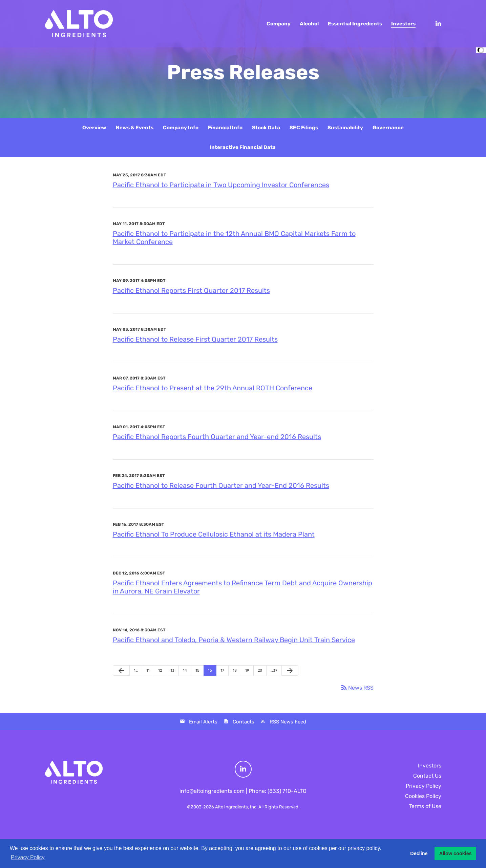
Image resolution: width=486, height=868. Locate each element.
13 (172, 670)
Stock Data (266, 128)
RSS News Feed (288, 722)
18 (235, 670)
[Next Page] (290, 670)
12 (160, 670)
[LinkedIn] (435, 24)
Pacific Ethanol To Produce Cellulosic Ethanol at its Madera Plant (214, 534)
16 (210, 670)
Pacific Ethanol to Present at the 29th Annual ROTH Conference (213, 388)
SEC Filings (304, 128)
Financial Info (225, 128)
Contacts (244, 722)
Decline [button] (419, 853)
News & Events (135, 128)
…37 (274, 670)
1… (136, 670)
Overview (94, 128)
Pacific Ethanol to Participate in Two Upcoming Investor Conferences (221, 185)
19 (247, 670)
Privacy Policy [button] (28, 857)
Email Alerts (203, 722)
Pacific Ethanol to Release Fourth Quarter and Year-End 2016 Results (221, 485)
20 (260, 670)
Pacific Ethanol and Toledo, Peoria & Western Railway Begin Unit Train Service (234, 640)
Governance (388, 128)
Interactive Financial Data (243, 147)
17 (222, 670)
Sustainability (345, 128)
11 (148, 670)
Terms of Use (425, 806)
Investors (430, 766)
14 (185, 670)
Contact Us (427, 776)
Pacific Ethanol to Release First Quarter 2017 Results (195, 339)
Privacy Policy (424, 786)
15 (197, 670)
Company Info (181, 128)
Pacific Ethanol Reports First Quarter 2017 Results (191, 290)
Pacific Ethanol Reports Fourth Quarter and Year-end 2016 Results (217, 437)
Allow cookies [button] (456, 853)
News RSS (357, 688)
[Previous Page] (121, 670)
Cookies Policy (423, 796)
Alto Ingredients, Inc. (236, 807)
